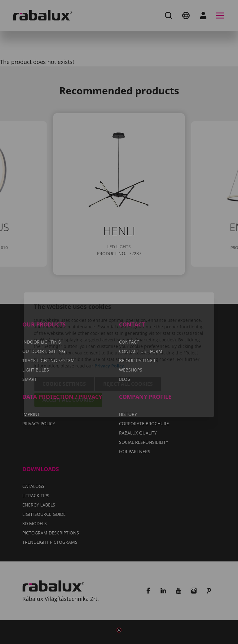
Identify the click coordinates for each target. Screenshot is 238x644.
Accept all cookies (68, 367)
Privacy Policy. (110, 333)
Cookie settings (64, 351)
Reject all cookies (128, 351)
